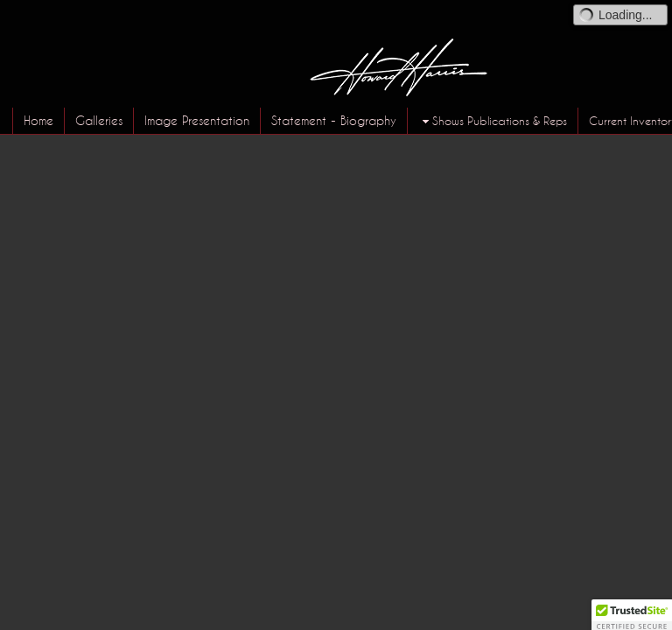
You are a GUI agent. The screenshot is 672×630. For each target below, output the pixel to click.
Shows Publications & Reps (493, 122)
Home (38, 121)
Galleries (99, 121)
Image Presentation (197, 121)
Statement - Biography (334, 121)
